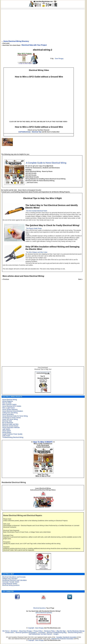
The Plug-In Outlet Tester (34, 228)
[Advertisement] (43, 25)
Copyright (31, 628)
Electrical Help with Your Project (34, 45)
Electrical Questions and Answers (26, 633)
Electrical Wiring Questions (11, 585)
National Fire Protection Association (63, 639)
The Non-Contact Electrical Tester (37, 211)
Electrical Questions (40, 608)
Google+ (56, 634)
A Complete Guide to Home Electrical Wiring (46, 163)
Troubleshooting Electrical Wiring (13, 437)
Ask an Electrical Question (44, 613)
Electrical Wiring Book (75, 633)
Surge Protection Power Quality (12, 434)
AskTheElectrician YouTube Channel (40, 634)
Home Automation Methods (11, 427)
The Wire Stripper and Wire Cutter (37, 252)
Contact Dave (10, 633)
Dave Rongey (59, 59)
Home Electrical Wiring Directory (16, 41)
